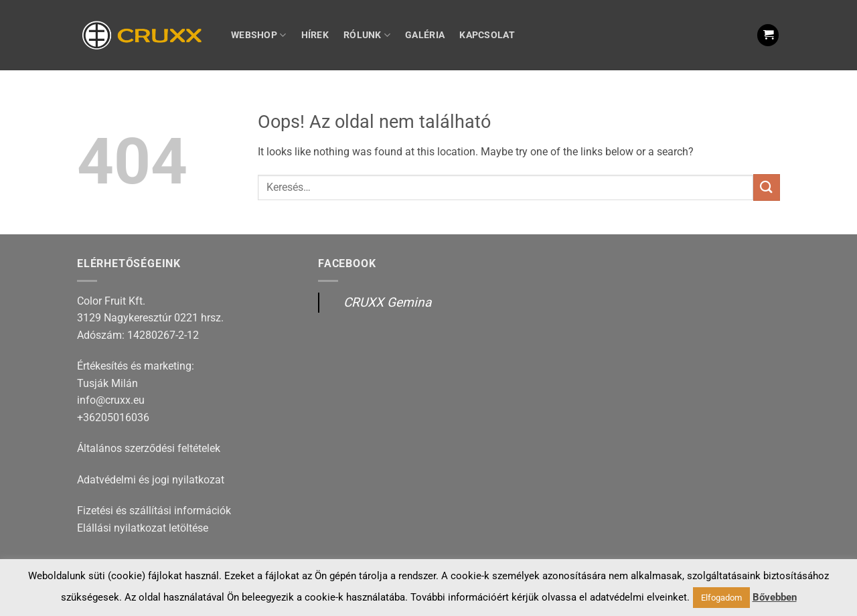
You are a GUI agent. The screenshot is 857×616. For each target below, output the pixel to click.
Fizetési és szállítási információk (154, 511)
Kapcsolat (487, 35)
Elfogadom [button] (721, 598)
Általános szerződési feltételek (149, 448)
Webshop (259, 35)
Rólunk (367, 35)
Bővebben (775, 597)
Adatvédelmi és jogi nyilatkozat (151, 480)
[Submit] (767, 187)
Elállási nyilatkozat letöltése (143, 528)
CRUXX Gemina (387, 302)
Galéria (425, 35)
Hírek (315, 35)
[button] (768, 35)
